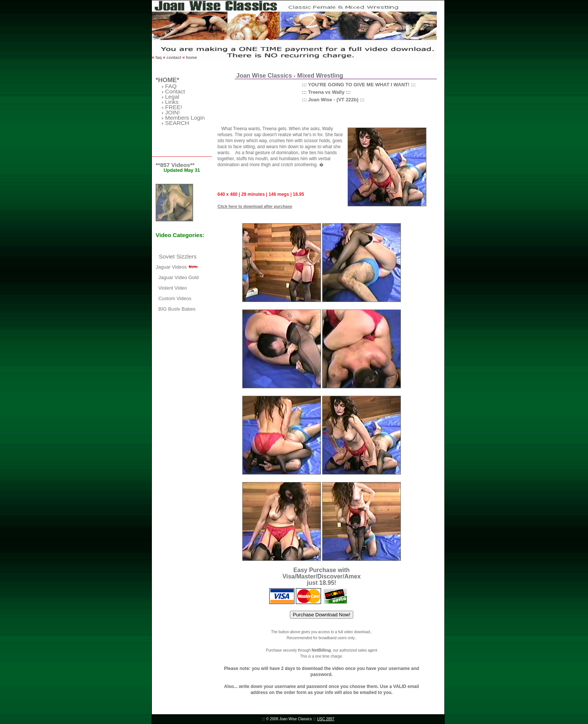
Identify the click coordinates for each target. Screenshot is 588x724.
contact (174, 57)
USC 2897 (325, 719)
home (191, 57)
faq (159, 57)
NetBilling (321, 650)
